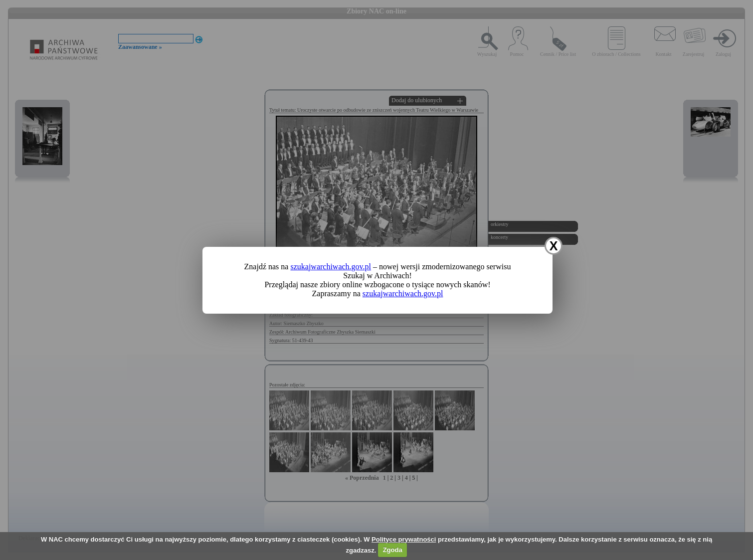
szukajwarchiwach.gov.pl (331, 267)
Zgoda (393, 550)
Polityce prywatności (404, 539)
